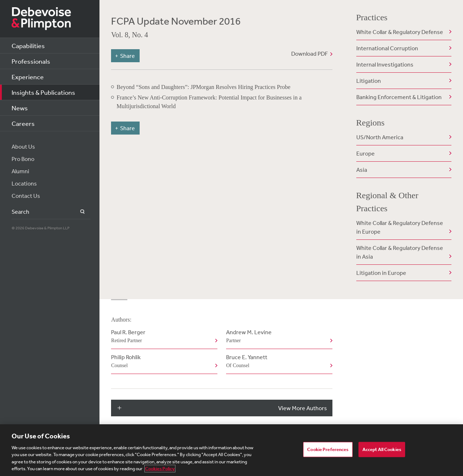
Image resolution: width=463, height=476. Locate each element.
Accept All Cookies (382, 449)
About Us (23, 146)
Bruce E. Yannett (278, 362)
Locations (24, 183)
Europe (366, 153)
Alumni (20, 171)
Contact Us (26, 196)
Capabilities (28, 46)
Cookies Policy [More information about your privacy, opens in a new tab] (160, 469)
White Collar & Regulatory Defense (400, 32)
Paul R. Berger (163, 337)
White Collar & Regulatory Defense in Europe (400, 227)
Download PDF (309, 54)
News (20, 108)
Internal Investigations (385, 64)
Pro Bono (23, 159)
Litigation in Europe (381, 273)
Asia (362, 170)
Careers (23, 123)
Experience (28, 77)
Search (78, 212)
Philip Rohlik (163, 362)
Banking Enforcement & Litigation (399, 97)
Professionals (31, 61)
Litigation (369, 81)
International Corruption (387, 48)
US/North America (380, 137)
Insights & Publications (43, 92)
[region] (231, 450)
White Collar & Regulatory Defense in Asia (400, 252)
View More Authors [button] (303, 408)
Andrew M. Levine (278, 337)
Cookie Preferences (328, 449)
